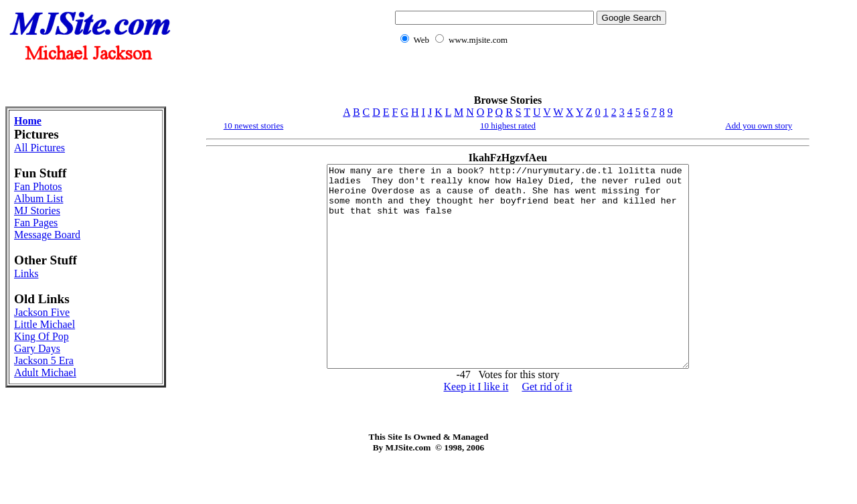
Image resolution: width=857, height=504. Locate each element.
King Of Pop (42, 336)
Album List (38, 198)
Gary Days (37, 348)
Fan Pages (36, 223)
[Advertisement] (528, 77)
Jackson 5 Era (44, 360)
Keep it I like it (476, 427)
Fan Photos (38, 186)
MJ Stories (37, 211)
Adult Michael (45, 372)
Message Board (47, 235)
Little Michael (45, 324)
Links (26, 273)
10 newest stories (254, 125)
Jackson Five (42, 312)
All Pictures (40, 148)
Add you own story (759, 125)
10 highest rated (508, 125)
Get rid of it (547, 427)
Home (28, 121)
